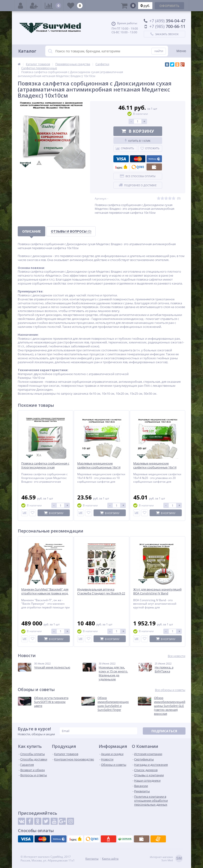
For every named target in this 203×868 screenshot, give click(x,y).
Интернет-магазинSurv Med (166, 859)
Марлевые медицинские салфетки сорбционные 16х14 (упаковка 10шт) (99, 467)
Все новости (177, 656)
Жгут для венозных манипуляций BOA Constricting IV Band (157, 591)
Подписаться (164, 731)
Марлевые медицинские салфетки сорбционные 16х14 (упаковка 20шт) (155, 467)
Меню (181, 51)
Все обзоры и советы (170, 690)
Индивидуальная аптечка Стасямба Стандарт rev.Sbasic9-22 (101, 591)
